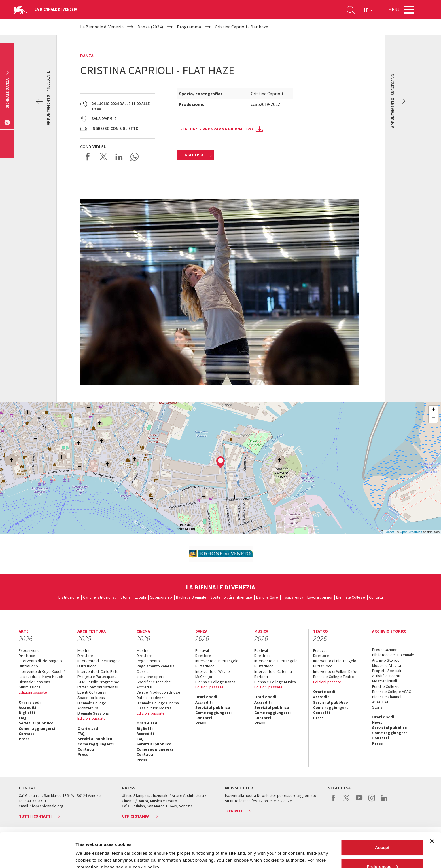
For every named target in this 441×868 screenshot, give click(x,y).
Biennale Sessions (34, 682)
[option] (221, 554)
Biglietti (27, 713)
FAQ (22, 718)
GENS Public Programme (98, 682)
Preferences (383, 834)
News (377, 722)
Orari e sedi (30, 702)
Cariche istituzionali (100, 597)
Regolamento (148, 661)
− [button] (433, 418)
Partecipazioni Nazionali (98, 687)
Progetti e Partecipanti (97, 677)
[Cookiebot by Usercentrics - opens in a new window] (37, 857)
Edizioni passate (33, 692)
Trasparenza (293, 597)
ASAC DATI (381, 702)
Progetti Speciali (387, 671)
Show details (89, 850)
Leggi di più (192, 155)
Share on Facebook (88, 157)
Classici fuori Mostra (154, 708)
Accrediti (27, 707)
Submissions (30, 687)
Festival (202, 650)
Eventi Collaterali (92, 692)
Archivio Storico (386, 660)
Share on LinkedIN (119, 157)
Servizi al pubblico (36, 723)
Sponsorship (161, 597)
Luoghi (140, 597)
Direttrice (27, 656)
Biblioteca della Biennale (393, 655)
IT (368, 10)
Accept (382, 815)
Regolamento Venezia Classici (155, 669)
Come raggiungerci (37, 728)
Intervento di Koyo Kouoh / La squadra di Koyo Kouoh (42, 674)
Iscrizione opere (151, 677)
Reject (382, 853)
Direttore (85, 656)
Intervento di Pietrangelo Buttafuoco (40, 663)
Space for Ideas (91, 698)
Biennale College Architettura (92, 705)
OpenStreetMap (411, 532)
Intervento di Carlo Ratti (98, 671)
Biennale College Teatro (334, 677)
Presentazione (385, 650)
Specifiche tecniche (154, 682)
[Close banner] (432, 809)
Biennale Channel (387, 697)
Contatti (376, 597)
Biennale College (351, 597)
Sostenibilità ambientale (231, 597)
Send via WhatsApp (135, 157)
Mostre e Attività (387, 665)
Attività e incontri (387, 676)
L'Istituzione (69, 597)
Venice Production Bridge (158, 692)
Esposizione (29, 650)
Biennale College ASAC (392, 692)
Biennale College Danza (215, 682)
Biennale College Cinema (158, 703)
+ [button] (433, 410)
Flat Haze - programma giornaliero (217, 129)
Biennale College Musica (275, 682)
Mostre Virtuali (385, 681)
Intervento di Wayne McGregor (213, 674)
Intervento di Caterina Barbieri (273, 674)
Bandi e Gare (267, 597)
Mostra (84, 650)
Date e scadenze (151, 698)
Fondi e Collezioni (387, 686)
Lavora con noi (320, 597)
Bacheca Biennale (191, 597)
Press (24, 739)
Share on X (103, 157)
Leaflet (389, 532)
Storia (126, 597)
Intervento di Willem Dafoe (336, 671)
